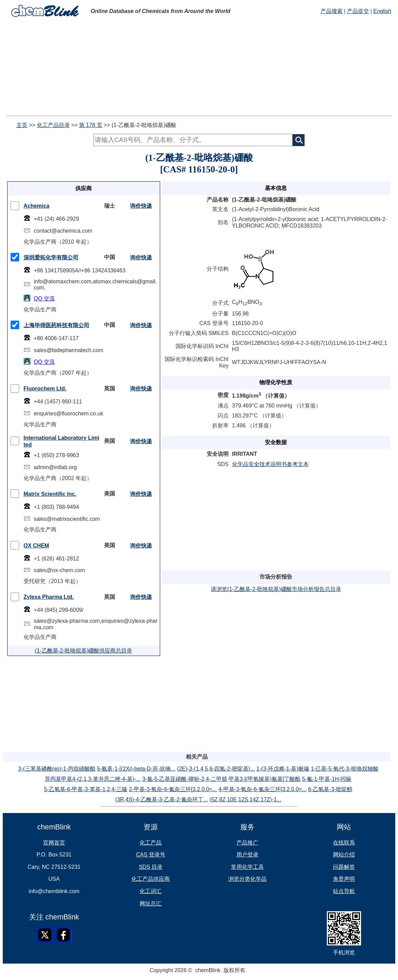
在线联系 (344, 843)
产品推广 (247, 843)
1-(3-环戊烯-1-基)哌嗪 (283, 769)
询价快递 (141, 206)
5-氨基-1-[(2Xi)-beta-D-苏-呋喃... (136, 769)
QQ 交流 (44, 299)
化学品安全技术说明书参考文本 (270, 464)
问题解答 (344, 867)
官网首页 (54, 843)
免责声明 (344, 879)
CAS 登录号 (151, 855)
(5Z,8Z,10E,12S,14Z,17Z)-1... (245, 800)
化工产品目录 (53, 125)
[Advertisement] (199, 68)
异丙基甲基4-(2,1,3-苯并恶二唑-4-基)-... (93, 779)
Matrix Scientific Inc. (50, 494)
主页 (22, 125)
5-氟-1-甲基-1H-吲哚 (327, 779)
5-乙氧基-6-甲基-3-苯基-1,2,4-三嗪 (86, 789)
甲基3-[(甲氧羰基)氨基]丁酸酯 (265, 779)
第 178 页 (91, 125)
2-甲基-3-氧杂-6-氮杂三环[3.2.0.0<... (173, 789)
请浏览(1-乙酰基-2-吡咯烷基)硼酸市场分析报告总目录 (276, 589)
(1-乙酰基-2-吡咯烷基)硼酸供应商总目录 (84, 651)
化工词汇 (151, 891)
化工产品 (151, 843)
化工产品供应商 (151, 879)
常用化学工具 (247, 867)
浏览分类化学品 (247, 879)
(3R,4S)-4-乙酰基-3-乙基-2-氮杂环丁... (162, 800)
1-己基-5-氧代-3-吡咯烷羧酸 (344, 769)
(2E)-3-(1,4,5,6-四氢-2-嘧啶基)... (216, 769)
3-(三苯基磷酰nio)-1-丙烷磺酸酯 (57, 769)
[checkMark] (15, 206)
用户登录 (247, 855)
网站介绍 (344, 855)
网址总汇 (151, 904)
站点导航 (344, 891)
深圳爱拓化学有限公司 (51, 257)
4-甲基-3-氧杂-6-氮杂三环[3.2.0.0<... (262, 789)
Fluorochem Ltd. (45, 389)
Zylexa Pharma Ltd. (49, 597)
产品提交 (358, 11)
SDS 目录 (151, 867)
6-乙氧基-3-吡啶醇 (330, 789)
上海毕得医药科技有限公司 (56, 325)
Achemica (37, 206)
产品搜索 (332, 11)
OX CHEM (36, 546)
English (382, 11)
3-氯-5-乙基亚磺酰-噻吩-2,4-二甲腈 (185, 779)
